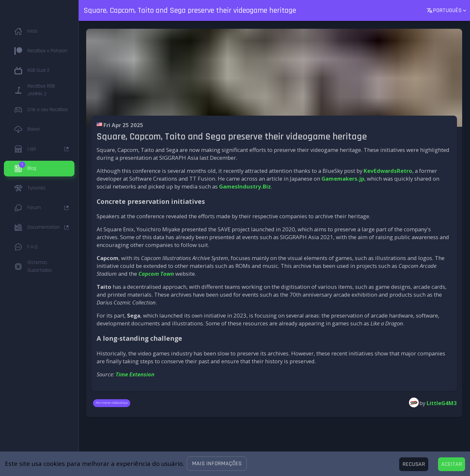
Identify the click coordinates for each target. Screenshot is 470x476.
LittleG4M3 (442, 403)
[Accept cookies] (452, 464)
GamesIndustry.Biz (245, 186)
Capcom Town (156, 274)
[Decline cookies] (414, 464)
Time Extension (135, 374)
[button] (217, 464)
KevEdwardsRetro (388, 171)
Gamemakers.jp (343, 179)
